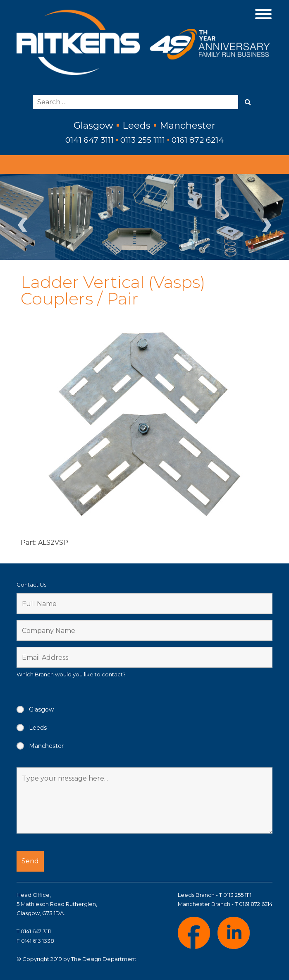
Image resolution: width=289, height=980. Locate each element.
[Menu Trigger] (263, 13)
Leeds (38, 728)
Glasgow (41, 709)
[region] (144, 217)
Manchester (46, 746)
